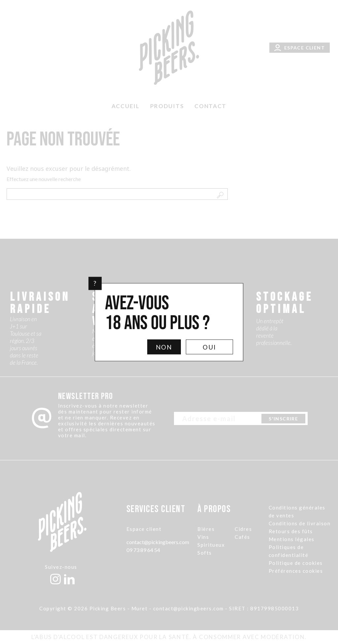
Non (164, 347)
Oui (209, 347)
